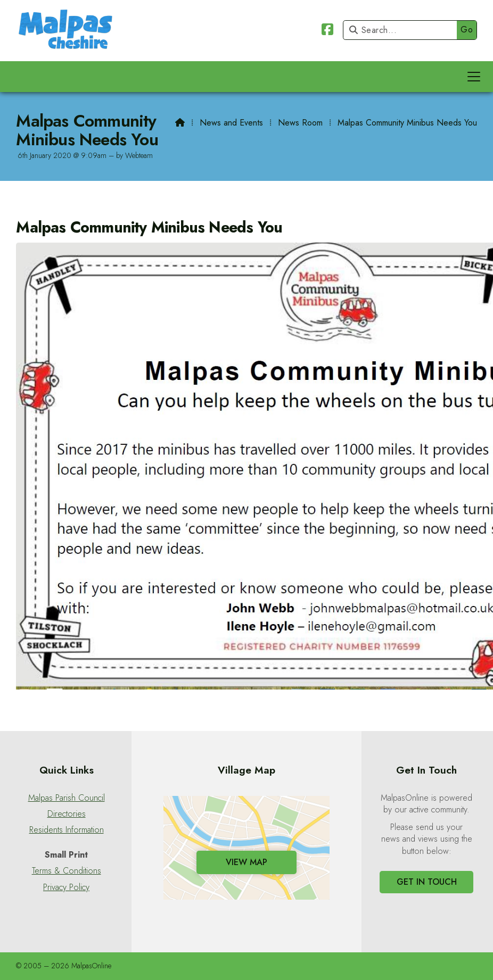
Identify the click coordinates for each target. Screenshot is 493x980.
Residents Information (67, 830)
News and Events (231, 123)
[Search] (403, 30)
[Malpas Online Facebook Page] (327, 31)
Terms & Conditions (67, 871)
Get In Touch (427, 882)
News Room (300, 123)
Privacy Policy (66, 887)
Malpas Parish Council (67, 798)
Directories (67, 814)
